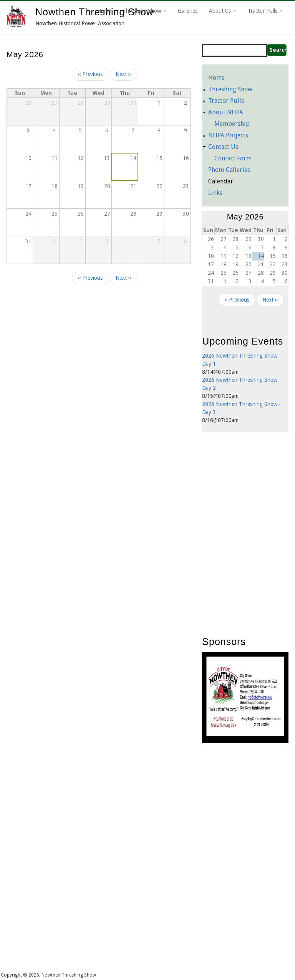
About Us (223, 11)
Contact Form (233, 158)
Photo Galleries (229, 170)
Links (215, 193)
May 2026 (245, 217)
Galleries (188, 11)
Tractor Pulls (265, 11)
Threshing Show (144, 11)
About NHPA (226, 112)
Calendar (221, 181)
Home (104, 11)
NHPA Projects (228, 135)
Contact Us (223, 147)
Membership (232, 124)
